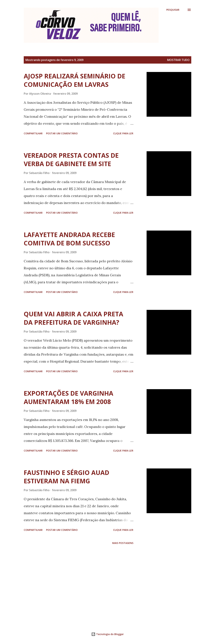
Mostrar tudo (178, 60)
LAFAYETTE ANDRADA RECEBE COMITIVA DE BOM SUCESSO (69, 239)
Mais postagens (123, 543)
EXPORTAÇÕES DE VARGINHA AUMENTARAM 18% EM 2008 (68, 397)
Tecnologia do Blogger (107, 634)
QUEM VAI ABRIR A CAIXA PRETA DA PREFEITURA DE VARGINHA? (73, 318)
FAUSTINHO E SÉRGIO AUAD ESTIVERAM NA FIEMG (66, 477)
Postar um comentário (62, 133)
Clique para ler (123, 133)
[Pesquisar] (173, 10)
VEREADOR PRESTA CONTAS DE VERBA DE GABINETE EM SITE (71, 160)
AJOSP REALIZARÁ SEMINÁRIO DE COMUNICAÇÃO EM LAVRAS (75, 80)
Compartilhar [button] (33, 133)
